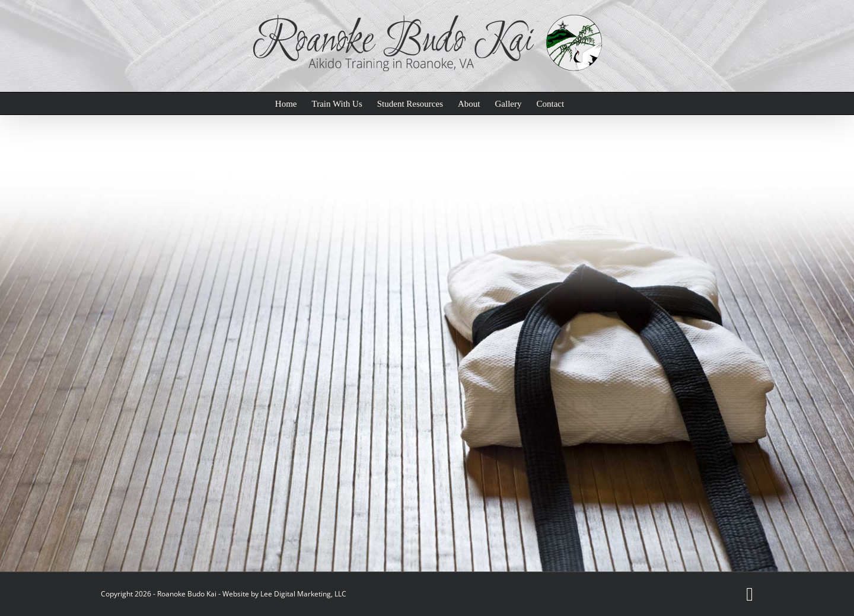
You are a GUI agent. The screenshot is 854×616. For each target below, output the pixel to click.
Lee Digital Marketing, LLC (303, 594)
